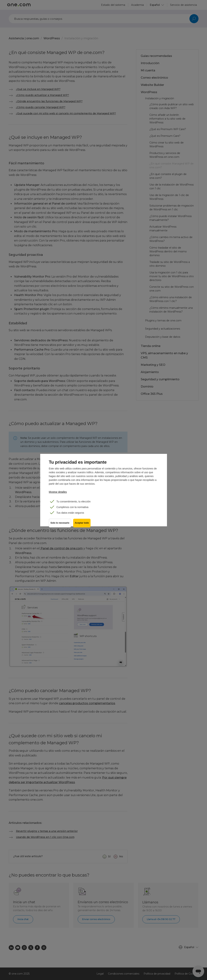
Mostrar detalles (58, 492)
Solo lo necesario (60, 524)
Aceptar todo (83, 524)
